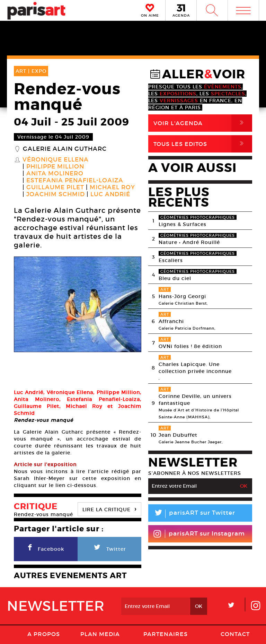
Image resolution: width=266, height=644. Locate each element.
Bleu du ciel (175, 278)
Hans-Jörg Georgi (182, 296)
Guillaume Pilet (55, 188)
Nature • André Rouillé (189, 242)
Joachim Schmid (56, 194)
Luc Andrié (110, 194)
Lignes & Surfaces (183, 224)
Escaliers (171, 260)
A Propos (44, 602)
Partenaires (166, 602)
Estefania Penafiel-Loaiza (75, 181)
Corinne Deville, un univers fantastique (195, 400)
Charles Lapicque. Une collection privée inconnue (195, 368)
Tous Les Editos (203, 144)
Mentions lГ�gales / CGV (173, 625)
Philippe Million (55, 167)
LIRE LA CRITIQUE (109, 477)
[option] (78, 304)
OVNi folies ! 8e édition (190, 346)
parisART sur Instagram (199, 534)
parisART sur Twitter (192, 514)
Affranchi (171, 321)
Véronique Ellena (56, 160)
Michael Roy (112, 188)
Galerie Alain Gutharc (65, 149)
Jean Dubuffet (178, 435)
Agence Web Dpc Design (133, 637)
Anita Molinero (55, 174)
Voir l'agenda (203, 123)
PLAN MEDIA (100, 602)
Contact (235, 602)
